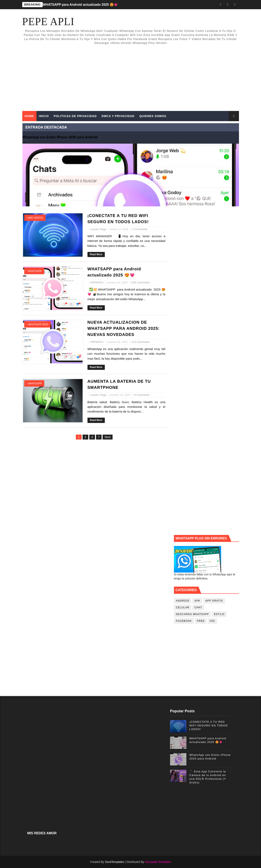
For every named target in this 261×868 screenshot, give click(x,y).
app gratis (214, 601)
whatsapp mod (38, 324)
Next (108, 437)
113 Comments (140, 342)
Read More (96, 254)
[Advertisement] (165, 76)
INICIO (44, 116)
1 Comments (140, 229)
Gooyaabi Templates (158, 862)
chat (198, 607)
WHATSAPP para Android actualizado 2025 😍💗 (80, 5)
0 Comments (142, 395)
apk (197, 601)
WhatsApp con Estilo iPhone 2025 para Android (60, 137)
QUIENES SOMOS (153, 116)
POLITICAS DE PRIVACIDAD (75, 116)
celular (183, 607)
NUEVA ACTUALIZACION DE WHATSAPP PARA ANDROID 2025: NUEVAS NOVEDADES (124, 328)
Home (29, 116)
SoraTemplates (114, 862)
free (201, 621)
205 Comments (140, 282)
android (183, 601)
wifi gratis (35, 218)
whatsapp (35, 271)
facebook (184, 621)
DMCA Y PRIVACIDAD (118, 116)
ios (212, 621)
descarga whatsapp (192, 614)
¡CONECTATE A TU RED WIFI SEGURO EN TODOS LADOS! (209, 725)
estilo (219, 614)
